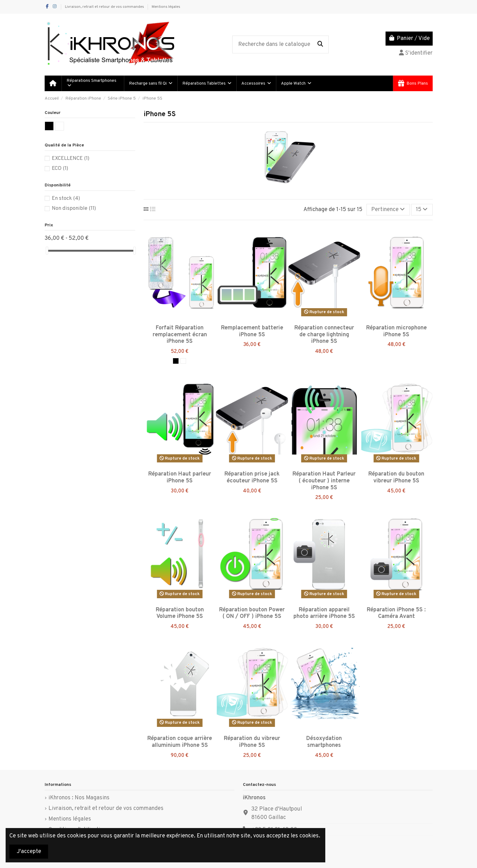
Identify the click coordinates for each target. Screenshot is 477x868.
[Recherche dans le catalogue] (320, 45)
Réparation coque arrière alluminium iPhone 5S (180, 742)
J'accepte (29, 852)
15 (422, 210)
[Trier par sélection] (388, 210)
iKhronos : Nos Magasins (79, 798)
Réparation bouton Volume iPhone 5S (180, 613)
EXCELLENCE (71, 158)
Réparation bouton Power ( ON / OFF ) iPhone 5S (252, 613)
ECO (60, 168)
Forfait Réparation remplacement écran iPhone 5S (180, 335)
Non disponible (74, 208)
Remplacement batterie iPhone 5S (252, 331)
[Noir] (176, 361)
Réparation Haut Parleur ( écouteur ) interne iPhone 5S (324, 481)
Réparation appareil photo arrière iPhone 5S (324, 613)
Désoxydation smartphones (324, 742)
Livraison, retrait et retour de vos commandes (105, 7)
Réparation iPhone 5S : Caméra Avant (396, 613)
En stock (66, 198)
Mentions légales (166, 7)
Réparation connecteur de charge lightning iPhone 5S (324, 335)
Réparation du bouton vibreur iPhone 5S (396, 478)
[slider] (47, 251)
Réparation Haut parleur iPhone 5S (180, 478)
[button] (150, 83)
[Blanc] (183, 361)
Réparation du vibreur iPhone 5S (252, 742)
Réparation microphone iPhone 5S (396, 331)
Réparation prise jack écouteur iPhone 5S (252, 478)
